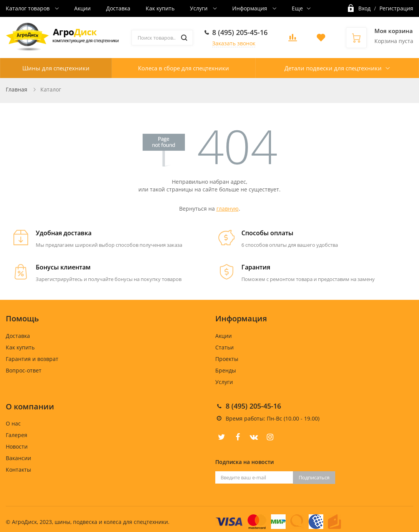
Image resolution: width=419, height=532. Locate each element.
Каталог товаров (28, 8)
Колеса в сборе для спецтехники (184, 68)
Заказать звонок (234, 43)
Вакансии (18, 458)
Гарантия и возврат (32, 359)
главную (228, 209)
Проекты (227, 359)
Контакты (18, 470)
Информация (250, 8)
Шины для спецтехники (56, 68)
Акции (82, 8)
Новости (17, 446)
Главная (17, 89)
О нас (13, 423)
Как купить (160, 8)
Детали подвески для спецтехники (333, 68)
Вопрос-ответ (24, 370)
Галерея (17, 435)
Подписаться (314, 477)
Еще (297, 8)
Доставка (118, 8)
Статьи (224, 347)
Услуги (200, 8)
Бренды (226, 370)
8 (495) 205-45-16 (240, 32)
